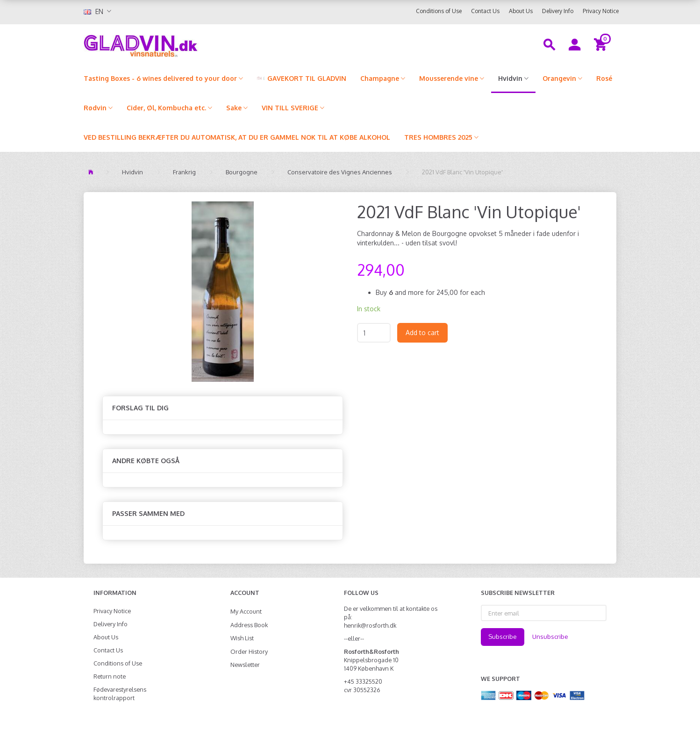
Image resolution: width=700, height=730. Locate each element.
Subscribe (503, 637)
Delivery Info (558, 11)
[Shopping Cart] (602, 44)
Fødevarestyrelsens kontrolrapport (120, 694)
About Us (521, 11)
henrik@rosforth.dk (370, 625)
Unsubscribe (550, 637)
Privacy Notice (601, 11)
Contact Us (485, 11)
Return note (110, 676)
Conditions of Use (439, 11)
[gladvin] (179, 44)
